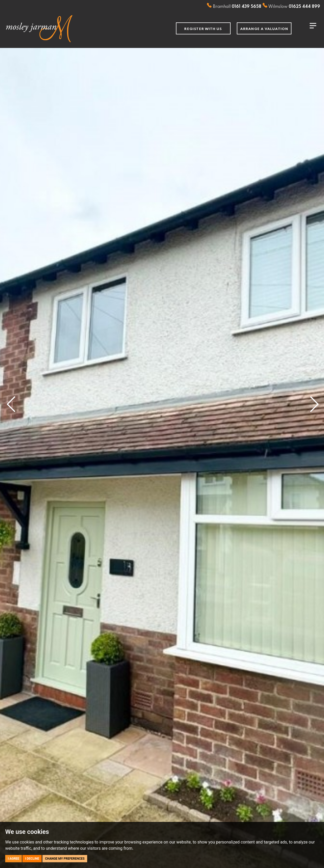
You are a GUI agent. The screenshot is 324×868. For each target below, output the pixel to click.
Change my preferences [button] (65, 859)
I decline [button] (32, 859)
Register (203, 29)
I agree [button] (14, 859)
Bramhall (234, 7)
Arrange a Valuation (264, 29)
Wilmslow (291, 7)
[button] (10, 400)
